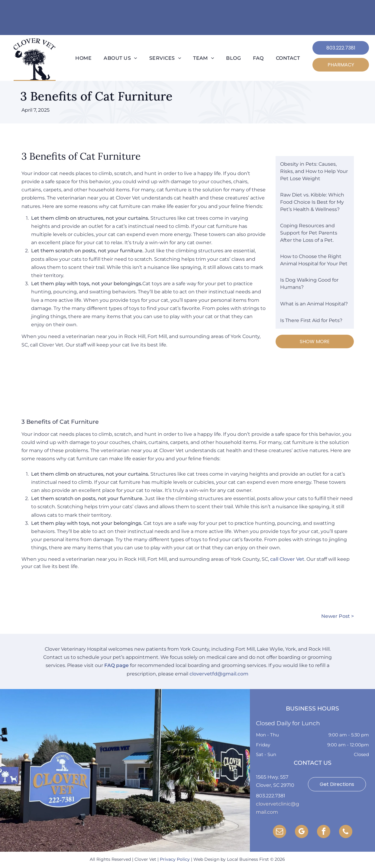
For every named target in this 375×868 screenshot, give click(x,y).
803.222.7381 (271, 796)
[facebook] (324, 832)
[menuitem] (83, 58)
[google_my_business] (302, 832)
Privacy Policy (175, 859)
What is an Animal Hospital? (314, 304)
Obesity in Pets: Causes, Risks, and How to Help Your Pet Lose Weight (314, 171)
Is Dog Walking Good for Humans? (309, 284)
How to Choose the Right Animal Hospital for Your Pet (314, 260)
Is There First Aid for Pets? (311, 320)
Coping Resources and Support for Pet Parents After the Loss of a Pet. (309, 233)
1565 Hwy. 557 (272, 777)
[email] (280, 832)
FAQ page (116, 665)
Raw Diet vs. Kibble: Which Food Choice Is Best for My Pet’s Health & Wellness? (312, 202)
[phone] (346, 832)
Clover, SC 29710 (275, 785)
